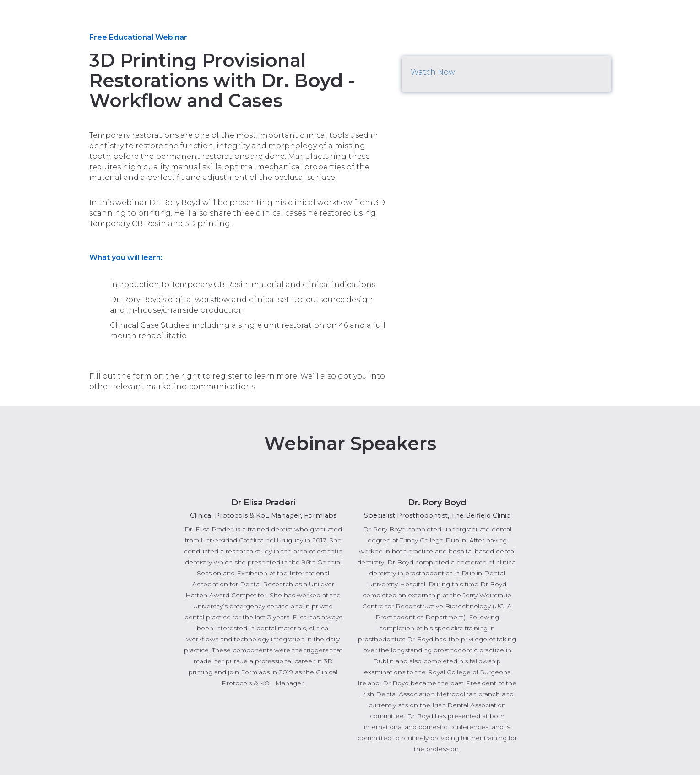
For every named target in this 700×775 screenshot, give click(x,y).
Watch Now (433, 72)
